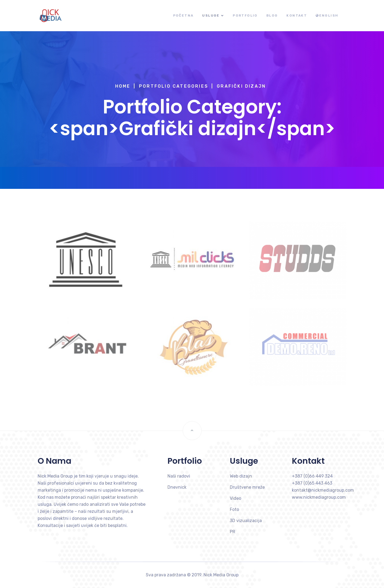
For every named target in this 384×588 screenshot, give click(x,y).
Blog (272, 15)
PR (233, 532)
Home (123, 86)
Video (235, 498)
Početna (183, 15)
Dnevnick (177, 487)
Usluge (211, 15)
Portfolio (245, 15)
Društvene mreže (247, 487)
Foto (234, 509)
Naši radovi (179, 476)
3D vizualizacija (246, 521)
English (327, 15)
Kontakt (297, 15)
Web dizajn (241, 476)
